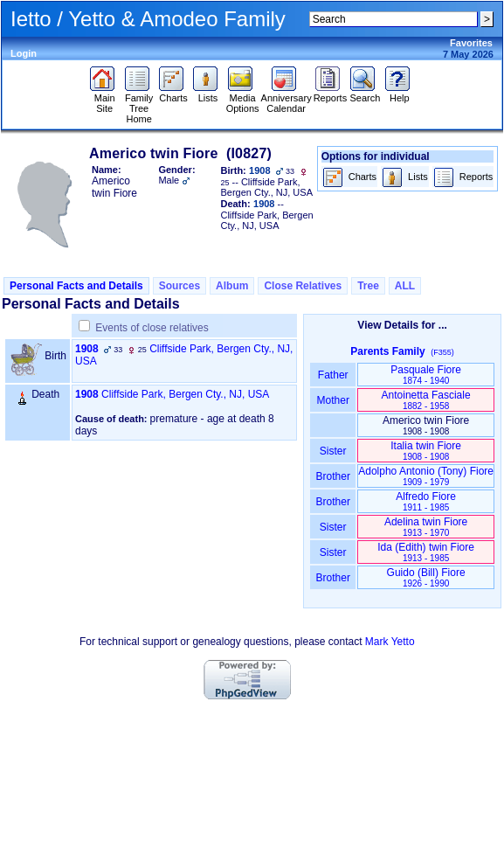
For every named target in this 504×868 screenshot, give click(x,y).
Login (24, 53)
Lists (207, 94)
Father (333, 375)
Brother (333, 476)
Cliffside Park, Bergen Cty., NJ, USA (185, 394)
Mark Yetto (390, 642)
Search (365, 94)
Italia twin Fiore (426, 451)
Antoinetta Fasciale (426, 400)
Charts (173, 94)
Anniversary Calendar (287, 99)
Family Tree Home (139, 104)
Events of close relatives (152, 328)
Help (400, 94)
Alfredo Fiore (426, 501)
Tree (368, 286)
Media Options (243, 99)
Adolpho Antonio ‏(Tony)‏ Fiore (426, 476)
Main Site (104, 99)
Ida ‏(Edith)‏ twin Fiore (426, 552)
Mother (333, 400)
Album (232, 286)
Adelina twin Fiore (426, 527)
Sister (333, 451)
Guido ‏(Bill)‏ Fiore (426, 577)
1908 (87, 349)
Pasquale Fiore (426, 375)
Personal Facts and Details (76, 286)
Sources (180, 286)
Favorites (471, 43)
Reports (331, 94)
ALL (405, 286)
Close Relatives (303, 286)
